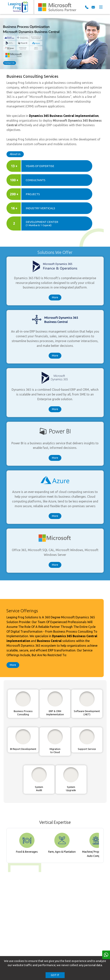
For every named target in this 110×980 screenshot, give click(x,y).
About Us (15, 154)
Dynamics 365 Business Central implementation (64, 116)
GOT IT (55, 975)
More (55, 297)
